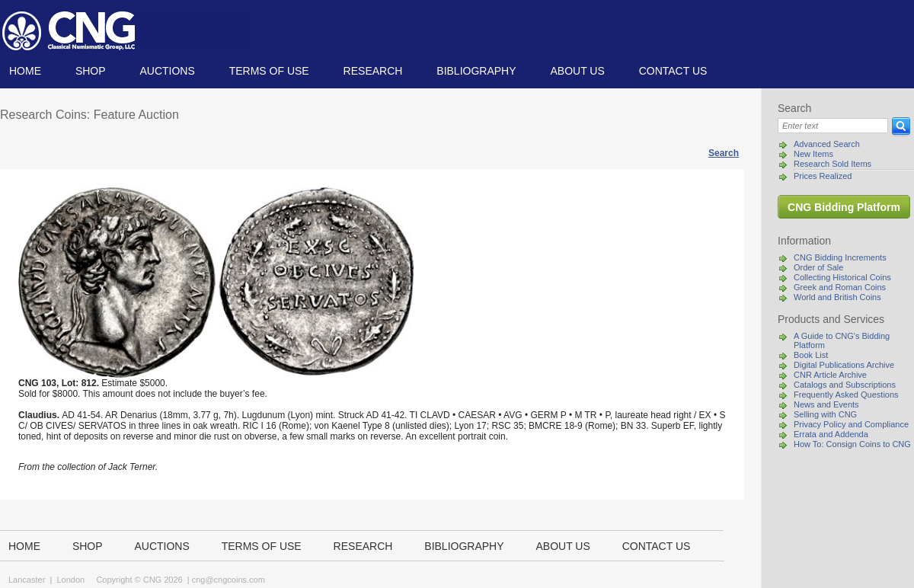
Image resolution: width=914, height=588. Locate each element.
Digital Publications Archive (844, 365)
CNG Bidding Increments (840, 257)
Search (724, 153)
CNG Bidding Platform (844, 207)
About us (577, 71)
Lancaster (27, 580)
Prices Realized (823, 176)
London (70, 580)
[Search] (833, 126)
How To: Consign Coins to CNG (852, 444)
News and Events (826, 404)
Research (373, 71)
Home (25, 71)
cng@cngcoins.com (228, 580)
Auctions (167, 71)
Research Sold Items (833, 164)
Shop (91, 71)
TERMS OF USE (269, 71)
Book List (811, 355)
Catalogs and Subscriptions (845, 385)
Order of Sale (818, 267)
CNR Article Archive (830, 375)
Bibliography (476, 71)
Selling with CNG (825, 414)
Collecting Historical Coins (842, 277)
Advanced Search (827, 144)
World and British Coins (837, 297)
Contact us (673, 71)
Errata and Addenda (831, 434)
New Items (813, 154)
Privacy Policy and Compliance (851, 424)
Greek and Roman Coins (840, 287)
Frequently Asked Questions (846, 395)
